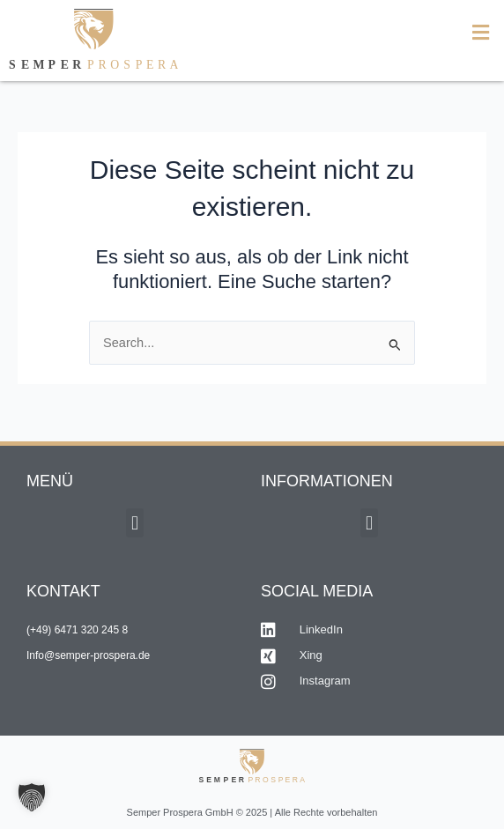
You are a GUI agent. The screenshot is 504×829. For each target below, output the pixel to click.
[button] (378, 33)
